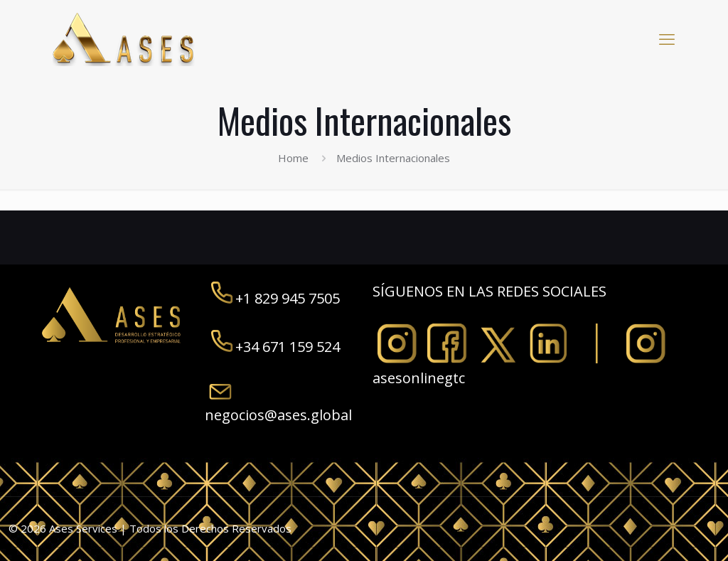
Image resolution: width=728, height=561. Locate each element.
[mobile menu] (667, 38)
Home (293, 158)
